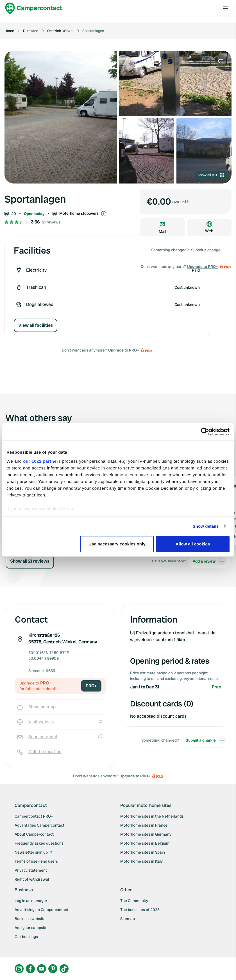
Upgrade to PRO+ (123, 350)
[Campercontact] (34, 8)
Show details (206, 526)
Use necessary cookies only (117, 544)
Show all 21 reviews (30, 561)
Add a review (209, 561)
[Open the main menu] (225, 8)
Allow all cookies (193, 544)
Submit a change (206, 250)
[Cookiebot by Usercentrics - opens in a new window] (205, 432)
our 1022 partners (42, 461)
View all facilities (36, 325)
